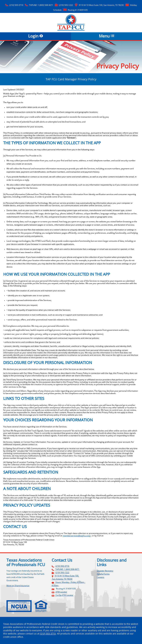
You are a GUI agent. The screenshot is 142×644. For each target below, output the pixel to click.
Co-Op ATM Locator (64, 595)
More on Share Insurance (18, 586)
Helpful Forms (103, 574)
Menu (107, 36)
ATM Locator (61, 592)
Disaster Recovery (105, 571)
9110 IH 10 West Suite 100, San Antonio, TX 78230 (101, 5)
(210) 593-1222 (66, 5)
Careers (100, 577)
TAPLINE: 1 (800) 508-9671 (41, 5)
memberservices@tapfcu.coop (77, 536)
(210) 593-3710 (16, 5)
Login (36, 36)
